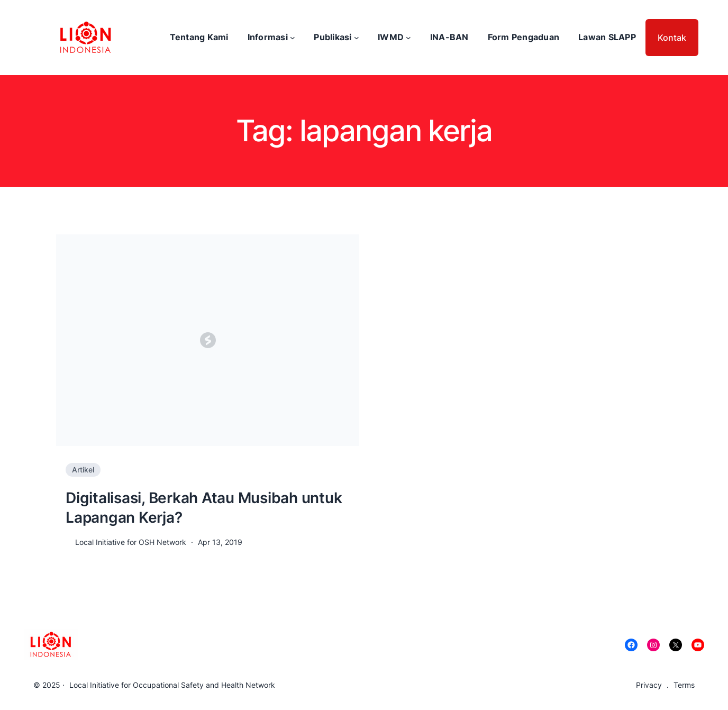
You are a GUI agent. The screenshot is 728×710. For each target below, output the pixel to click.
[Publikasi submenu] (357, 38)
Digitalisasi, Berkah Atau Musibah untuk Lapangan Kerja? (204, 507)
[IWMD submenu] (408, 38)
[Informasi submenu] (293, 38)
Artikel (83, 470)
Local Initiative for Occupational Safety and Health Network (172, 685)
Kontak (672, 38)
